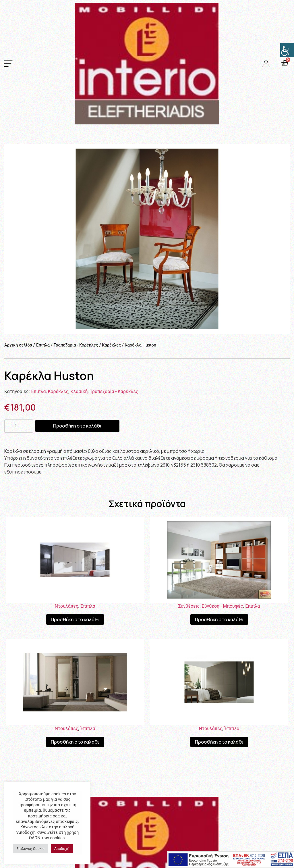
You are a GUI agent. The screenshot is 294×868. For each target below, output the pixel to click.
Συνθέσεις (189, 606)
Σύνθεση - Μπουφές (223, 606)
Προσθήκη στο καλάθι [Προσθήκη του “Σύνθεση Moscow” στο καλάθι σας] (219, 619)
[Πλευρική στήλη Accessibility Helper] (287, 50)
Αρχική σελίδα (18, 345)
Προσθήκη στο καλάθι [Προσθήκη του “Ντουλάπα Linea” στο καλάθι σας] (219, 742)
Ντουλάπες (66, 606)
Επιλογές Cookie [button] (30, 849)
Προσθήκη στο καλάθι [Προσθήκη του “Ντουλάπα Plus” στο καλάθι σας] (75, 742)
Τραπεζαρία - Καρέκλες (76, 345)
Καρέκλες (111, 345)
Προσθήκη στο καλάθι (77, 426)
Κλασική (79, 391)
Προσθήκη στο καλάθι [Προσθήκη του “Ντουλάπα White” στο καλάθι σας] (75, 619)
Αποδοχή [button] (62, 849)
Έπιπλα (43, 345)
